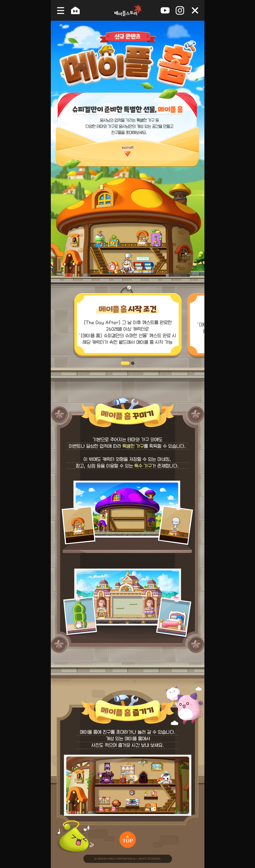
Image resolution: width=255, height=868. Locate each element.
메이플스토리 (128, 10)
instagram (180, 10)
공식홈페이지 (75, 10)
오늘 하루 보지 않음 (195, 10)
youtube (165, 10)
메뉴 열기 (59, 10)
